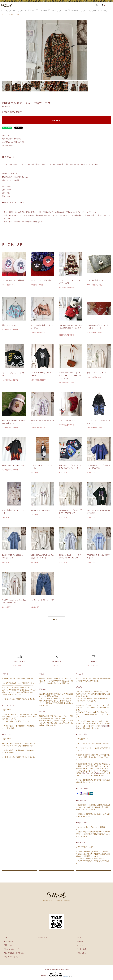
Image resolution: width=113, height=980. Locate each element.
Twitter (98, 773)
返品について (7, 136)
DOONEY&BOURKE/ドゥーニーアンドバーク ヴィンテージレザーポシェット (70, 376)
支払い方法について (9, 949)
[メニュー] (110, 5)
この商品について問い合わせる (13, 142)
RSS (40, 938)
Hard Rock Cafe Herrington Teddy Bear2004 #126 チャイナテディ (70, 328)
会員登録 (78, 941)
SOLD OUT (56, 120)
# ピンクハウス (43, 10)
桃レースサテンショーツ (11, 325)
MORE (54, 620)
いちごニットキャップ (67, 420)
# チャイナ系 (64, 10)
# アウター (24, 10)
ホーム (4, 15)
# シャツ (33, 10)
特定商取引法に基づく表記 (12, 139)
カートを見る (79, 949)
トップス (12, 15)
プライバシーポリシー (10, 957)
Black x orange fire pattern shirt (13, 465)
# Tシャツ (4, 10)
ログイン (78, 945)
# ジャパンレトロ (76, 10)
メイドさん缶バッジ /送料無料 (13, 280)
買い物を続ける (8, 145)
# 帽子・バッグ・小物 (100, 10)
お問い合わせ (86, 773)
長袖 (20, 15)
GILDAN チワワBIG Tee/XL (40, 510)
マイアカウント (80, 938)
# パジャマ (87, 10)
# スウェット (14, 10)
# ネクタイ (54, 10)
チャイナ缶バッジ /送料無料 (41, 280)
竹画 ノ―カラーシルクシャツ (98, 373)
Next (83, 50)
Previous (30, 50)
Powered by (56, 975)
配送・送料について (9, 941)
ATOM (45, 938)
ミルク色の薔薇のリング (96, 280)
